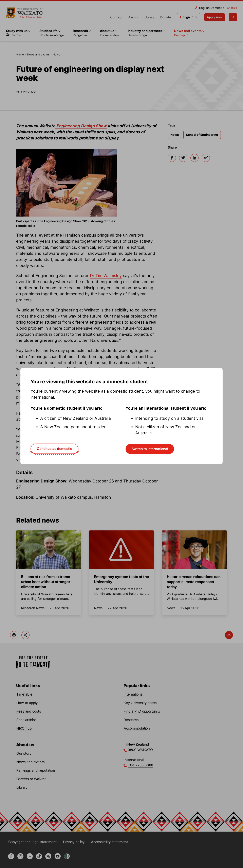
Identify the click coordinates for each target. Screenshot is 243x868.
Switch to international (150, 449)
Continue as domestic (54, 449)
